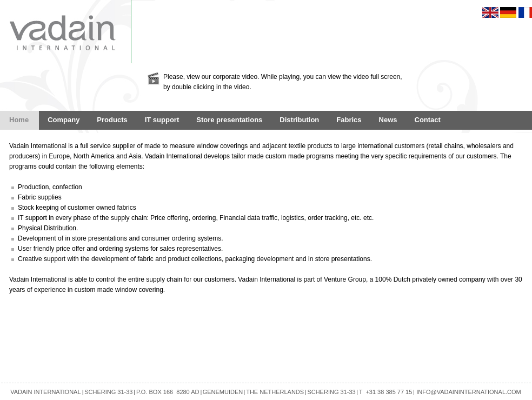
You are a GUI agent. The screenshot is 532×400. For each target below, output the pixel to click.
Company (64, 120)
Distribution (299, 120)
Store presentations (229, 120)
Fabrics (349, 120)
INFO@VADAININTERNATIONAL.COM (469, 392)
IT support (162, 120)
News (388, 120)
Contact (428, 120)
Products (112, 120)
